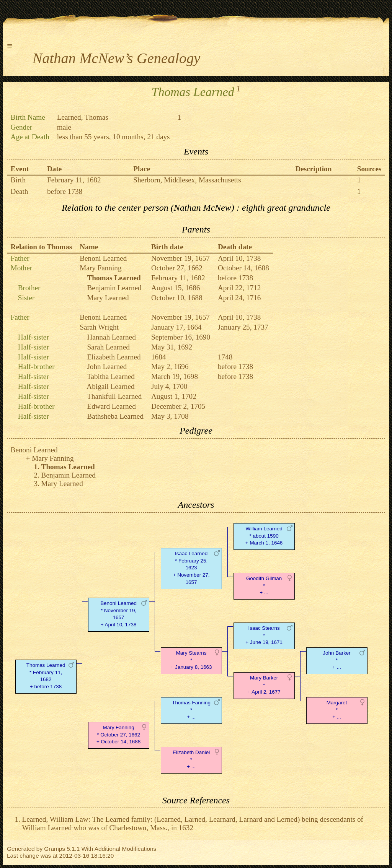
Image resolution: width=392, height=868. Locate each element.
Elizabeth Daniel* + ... (191, 760)
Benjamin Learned (114, 288)
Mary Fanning (100, 268)
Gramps (55, 849)
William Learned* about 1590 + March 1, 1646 (264, 536)
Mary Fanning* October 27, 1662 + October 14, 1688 (118, 735)
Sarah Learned (108, 347)
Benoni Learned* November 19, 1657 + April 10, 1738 (118, 614)
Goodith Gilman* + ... (264, 586)
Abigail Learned (110, 386)
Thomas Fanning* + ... (191, 710)
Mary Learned (108, 298)
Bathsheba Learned (115, 416)
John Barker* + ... (336, 660)
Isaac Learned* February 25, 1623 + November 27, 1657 (191, 568)
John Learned (107, 367)
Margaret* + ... (337, 710)
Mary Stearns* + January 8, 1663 (191, 660)
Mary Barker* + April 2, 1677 (264, 685)
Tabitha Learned (111, 376)
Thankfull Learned (114, 396)
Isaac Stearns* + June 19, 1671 (264, 635)
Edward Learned (111, 406)
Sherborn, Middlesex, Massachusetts (187, 180)
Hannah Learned (111, 337)
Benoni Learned (103, 258)
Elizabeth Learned (114, 357)
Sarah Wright (99, 327)
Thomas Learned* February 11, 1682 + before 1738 (46, 676)
